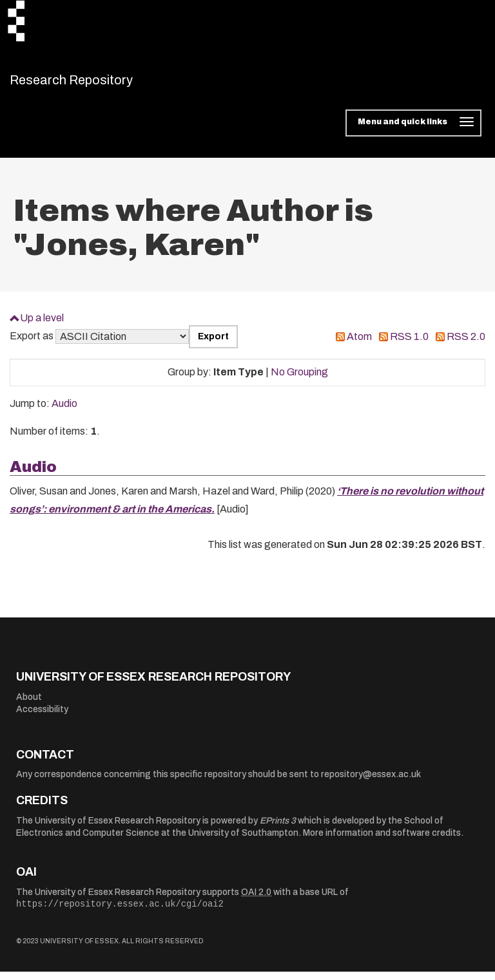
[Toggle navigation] (413, 131)
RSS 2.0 (466, 345)
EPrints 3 (278, 828)
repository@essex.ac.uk (371, 783)
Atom (359, 345)
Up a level (42, 325)
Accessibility (42, 718)
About (29, 705)
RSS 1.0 (409, 345)
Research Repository (100, 84)
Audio (64, 412)
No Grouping (299, 380)
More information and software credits (382, 841)
